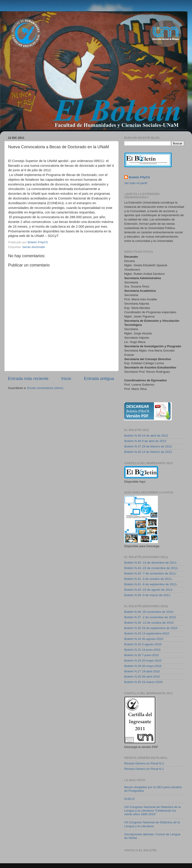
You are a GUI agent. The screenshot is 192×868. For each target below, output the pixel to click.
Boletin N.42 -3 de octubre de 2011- (148, 579)
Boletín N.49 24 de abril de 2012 (146, 436)
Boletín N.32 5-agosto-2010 (143, 644)
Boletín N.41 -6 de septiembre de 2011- (151, 584)
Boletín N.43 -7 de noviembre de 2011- (151, 573)
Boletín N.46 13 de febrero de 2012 (148, 452)
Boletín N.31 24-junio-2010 (142, 650)
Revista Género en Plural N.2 (144, 763)
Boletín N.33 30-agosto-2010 (144, 639)
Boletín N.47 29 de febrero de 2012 (148, 446)
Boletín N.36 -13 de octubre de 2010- (149, 623)
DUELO (130, 799)
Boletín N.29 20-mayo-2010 (143, 661)
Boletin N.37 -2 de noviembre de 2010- (150, 617)
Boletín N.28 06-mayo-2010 (143, 666)
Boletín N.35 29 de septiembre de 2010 (151, 628)
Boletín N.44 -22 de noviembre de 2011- (151, 568)
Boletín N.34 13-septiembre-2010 (147, 633)
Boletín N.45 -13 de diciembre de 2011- (151, 563)
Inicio (66, 378)
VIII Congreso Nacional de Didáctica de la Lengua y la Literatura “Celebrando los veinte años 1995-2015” (152, 811)
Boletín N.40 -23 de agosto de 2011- (149, 590)
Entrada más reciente (28, 378)
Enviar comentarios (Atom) (45, 388)
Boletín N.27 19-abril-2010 (142, 671)
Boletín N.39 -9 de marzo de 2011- (148, 595)
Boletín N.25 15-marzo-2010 (143, 682)
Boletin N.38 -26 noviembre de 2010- (149, 612)
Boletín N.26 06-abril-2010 (142, 677)
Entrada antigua (99, 378)
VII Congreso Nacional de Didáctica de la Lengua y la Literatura (152, 824)
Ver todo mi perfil (136, 183)
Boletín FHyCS (139, 177)
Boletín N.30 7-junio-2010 (142, 655)
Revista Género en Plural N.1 (144, 769)
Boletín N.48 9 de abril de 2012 (145, 441)
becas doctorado (34, 247)
